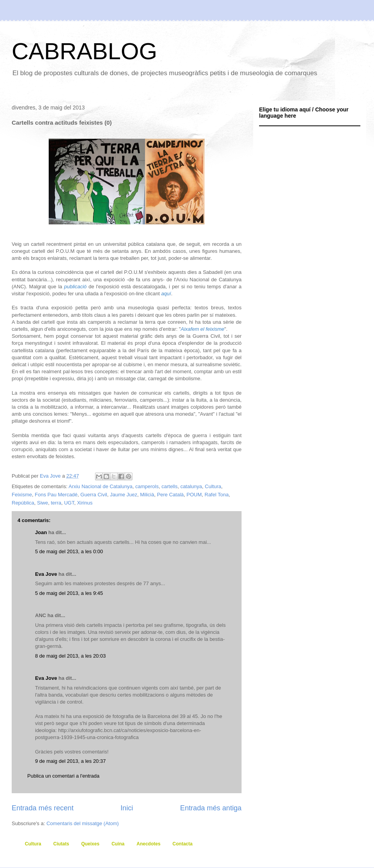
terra (56, 503)
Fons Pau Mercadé (56, 495)
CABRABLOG (84, 51)
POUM (194, 495)
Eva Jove (46, 574)
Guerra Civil (94, 495)
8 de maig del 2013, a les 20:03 (70, 656)
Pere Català (170, 495)
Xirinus (85, 503)
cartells (169, 486)
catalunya (191, 486)
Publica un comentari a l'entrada (63, 776)
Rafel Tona (217, 495)
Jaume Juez (123, 495)
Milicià (147, 495)
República (23, 503)
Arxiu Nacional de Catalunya (101, 486)
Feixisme (22, 495)
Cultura (213, 486)
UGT (69, 503)
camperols (147, 486)
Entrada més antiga (211, 808)
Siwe (42, 503)
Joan (41, 532)
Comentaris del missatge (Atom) (83, 823)
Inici (127, 808)
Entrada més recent (43, 808)
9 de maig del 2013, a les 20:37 (70, 761)
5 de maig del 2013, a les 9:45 (69, 593)
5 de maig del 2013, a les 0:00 (69, 551)
